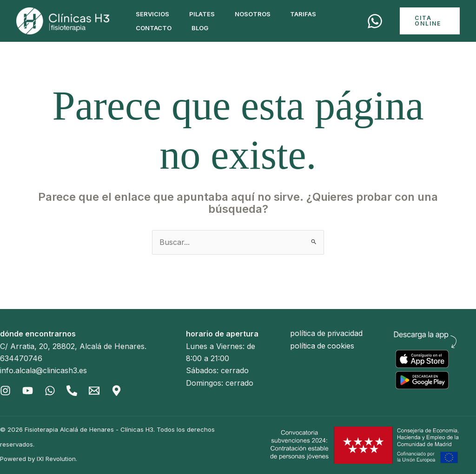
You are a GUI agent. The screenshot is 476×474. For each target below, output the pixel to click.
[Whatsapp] (50, 391)
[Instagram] (5, 391)
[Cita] (377, 21)
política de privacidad (327, 334)
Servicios (154, 14)
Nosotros (259, 14)
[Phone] (72, 391)
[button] (431, 21)
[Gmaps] (117, 391)
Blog (204, 28)
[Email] (95, 391)
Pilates (206, 14)
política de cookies (323, 346)
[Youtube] (28, 391)
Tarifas (312, 14)
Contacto (155, 28)
